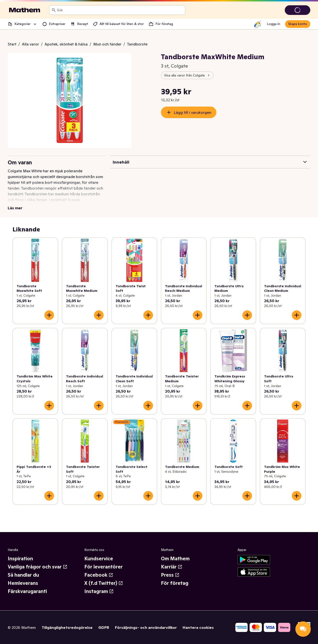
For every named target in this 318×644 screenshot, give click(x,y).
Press (170, 575)
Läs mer (15, 208)
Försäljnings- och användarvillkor (146, 627)
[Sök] (54, 10)
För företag (175, 583)
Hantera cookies (198, 627)
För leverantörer (103, 567)
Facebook (99, 575)
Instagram (99, 591)
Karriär (172, 567)
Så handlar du (23, 575)
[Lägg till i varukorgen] (49, 315)
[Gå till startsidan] (25, 10)
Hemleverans (23, 583)
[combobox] (120, 10)
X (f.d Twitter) (104, 583)
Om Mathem (175, 559)
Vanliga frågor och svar (38, 567)
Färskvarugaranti (27, 591)
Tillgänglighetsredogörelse (67, 627)
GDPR (104, 627)
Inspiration (20, 559)
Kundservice (99, 559)
